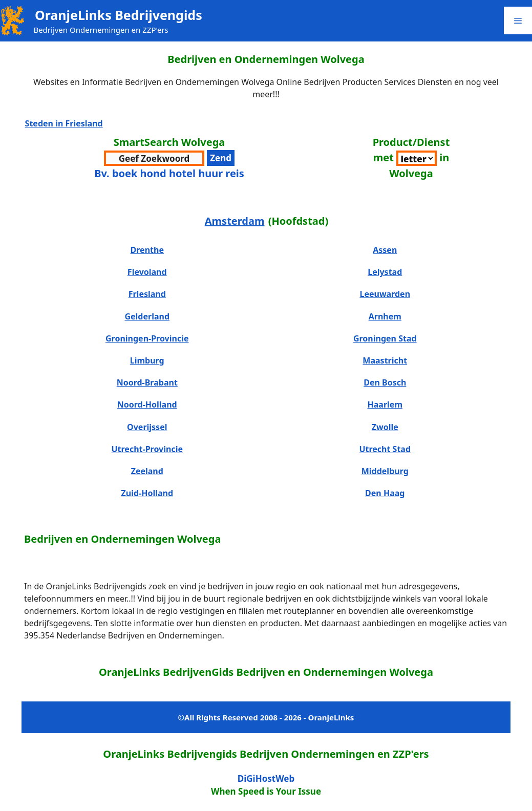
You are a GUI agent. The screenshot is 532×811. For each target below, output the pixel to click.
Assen (385, 250)
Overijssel (147, 427)
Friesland (147, 294)
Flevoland (147, 272)
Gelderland (147, 316)
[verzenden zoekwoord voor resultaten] (221, 158)
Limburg (147, 360)
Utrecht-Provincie (147, 449)
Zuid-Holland (147, 493)
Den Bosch (385, 382)
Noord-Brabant (147, 382)
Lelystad (385, 272)
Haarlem (385, 404)
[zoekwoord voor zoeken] (154, 158)
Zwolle (385, 427)
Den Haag (385, 493)
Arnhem (385, 316)
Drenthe (147, 250)
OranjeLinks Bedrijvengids (119, 15)
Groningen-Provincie (147, 338)
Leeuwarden (385, 294)
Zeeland (147, 471)
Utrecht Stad (385, 449)
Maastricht (385, 360)
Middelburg (385, 471)
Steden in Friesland (64, 123)
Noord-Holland (147, 404)
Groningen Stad (385, 338)
